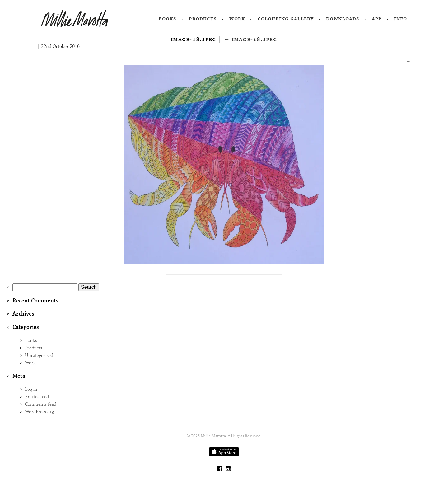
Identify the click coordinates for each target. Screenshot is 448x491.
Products (203, 19)
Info (401, 19)
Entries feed (37, 397)
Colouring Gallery (286, 19)
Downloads (343, 19)
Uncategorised (39, 355)
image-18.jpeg (250, 39)
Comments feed (41, 404)
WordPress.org (39, 412)
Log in (31, 389)
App (377, 19)
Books (168, 19)
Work (237, 19)
